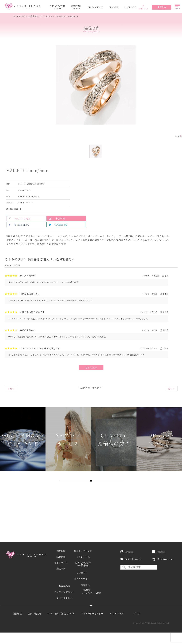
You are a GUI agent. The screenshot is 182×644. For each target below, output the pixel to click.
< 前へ (11, 389)
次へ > (171, 389)
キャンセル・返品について (61, 614)
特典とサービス (82, 579)
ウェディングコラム (64, 592)
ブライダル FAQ (64, 598)
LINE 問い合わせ (133, 559)
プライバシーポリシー (92, 614)
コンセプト (82, 573)
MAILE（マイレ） (26, 203)
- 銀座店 (86, 590)
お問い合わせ (35, 614)
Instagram (129, 552)
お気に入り (143, 7)
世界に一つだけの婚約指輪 (83, 564)
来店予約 (60, 218)
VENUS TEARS (20, 16)
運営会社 (17, 614)
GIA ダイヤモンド (83, 551)
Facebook (161, 552)
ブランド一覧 (83, 557)
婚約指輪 (61, 551)
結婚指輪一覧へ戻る (91, 388)
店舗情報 (85, 585)
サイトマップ (117, 614)
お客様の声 (64, 586)
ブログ (136, 614)
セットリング (61, 563)
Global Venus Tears (165, 559)
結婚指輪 (33, 16)
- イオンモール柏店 (92, 593)
